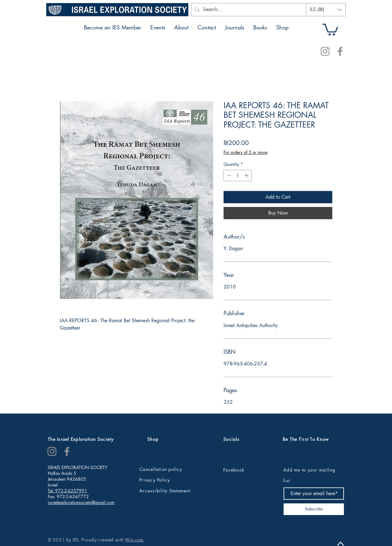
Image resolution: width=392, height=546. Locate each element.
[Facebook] (340, 51)
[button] (326, 10)
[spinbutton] (238, 176)
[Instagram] (325, 51)
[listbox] (326, 10)
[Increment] (247, 176)
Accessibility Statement (165, 491)
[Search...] (252, 10)
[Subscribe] (314, 509)
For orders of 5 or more (245, 152)
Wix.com (134, 540)
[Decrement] (228, 176)
